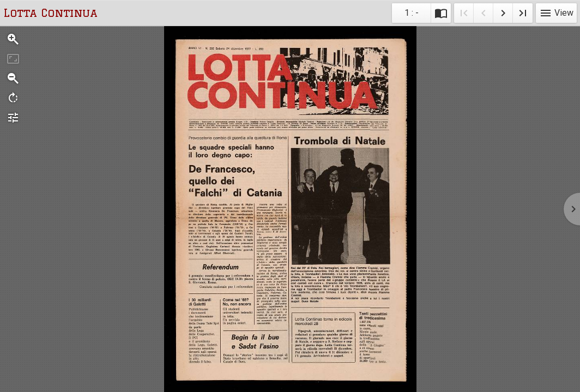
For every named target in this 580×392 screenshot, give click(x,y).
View (556, 13)
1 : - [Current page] (412, 13)
